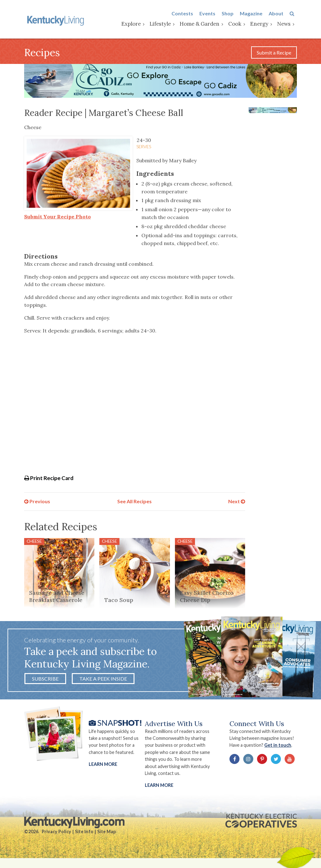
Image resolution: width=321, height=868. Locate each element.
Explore (134, 24)
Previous (37, 502)
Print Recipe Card (49, 479)
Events (210, 14)
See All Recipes (134, 502)
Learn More (103, 766)
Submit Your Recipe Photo (58, 218)
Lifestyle (163, 24)
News (286, 24)
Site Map (106, 834)
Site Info (84, 834)
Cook (237, 24)
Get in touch (280, 747)
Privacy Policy (56, 834)
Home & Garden (202, 24)
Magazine (254, 14)
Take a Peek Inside (103, 680)
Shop (230, 14)
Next (237, 502)
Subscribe (45, 680)
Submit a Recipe (274, 53)
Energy (262, 24)
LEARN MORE (159, 787)
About (279, 14)
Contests (185, 14)
